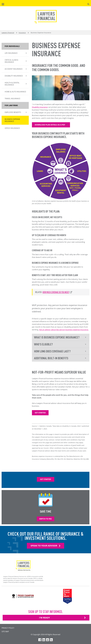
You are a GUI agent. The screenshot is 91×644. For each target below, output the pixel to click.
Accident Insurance (14, 69)
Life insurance (11, 53)
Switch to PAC (45, 519)
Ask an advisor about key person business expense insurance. (64, 330)
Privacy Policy (8, 628)
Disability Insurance (14, 76)
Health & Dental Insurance (12, 84)
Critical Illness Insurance (11, 61)
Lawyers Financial (8, 33)
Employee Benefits (13, 112)
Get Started (40, 413)
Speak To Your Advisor (44, 546)
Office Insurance (12, 128)
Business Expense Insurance (12, 120)
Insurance (22, 33)
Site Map (5, 632)
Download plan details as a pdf (50, 125)
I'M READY (44, 618)
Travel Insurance (12, 99)
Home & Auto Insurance (15, 92)
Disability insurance (40, 107)
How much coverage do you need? (56, 292)
